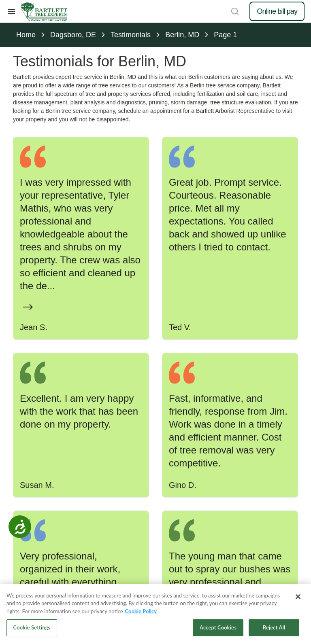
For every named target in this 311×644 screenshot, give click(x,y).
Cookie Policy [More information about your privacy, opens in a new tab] (141, 611)
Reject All (274, 627)
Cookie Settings (32, 627)
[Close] (298, 597)
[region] (155, 614)
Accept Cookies (218, 627)
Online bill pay (277, 11)
